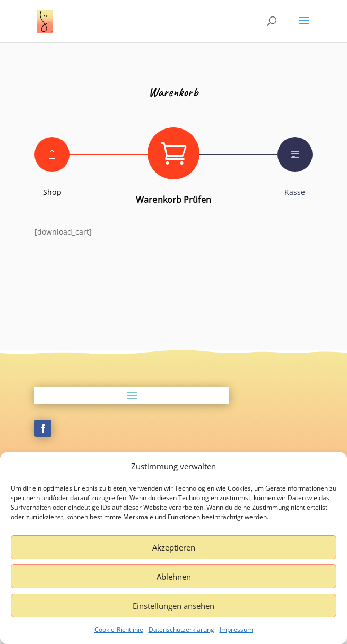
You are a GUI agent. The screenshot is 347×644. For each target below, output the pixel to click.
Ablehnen (174, 577)
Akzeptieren (174, 547)
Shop (52, 192)
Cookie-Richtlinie (119, 629)
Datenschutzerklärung (181, 629)
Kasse (295, 192)
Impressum (236, 629)
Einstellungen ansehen (173, 606)
